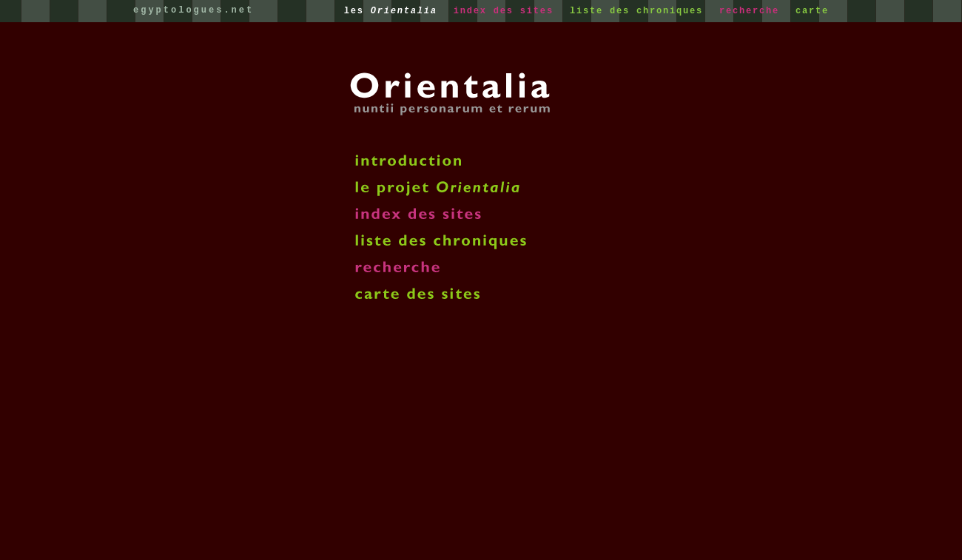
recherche (753, 11)
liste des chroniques (640, 11)
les (394, 11)
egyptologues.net (194, 10)
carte (812, 11)
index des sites (507, 11)
